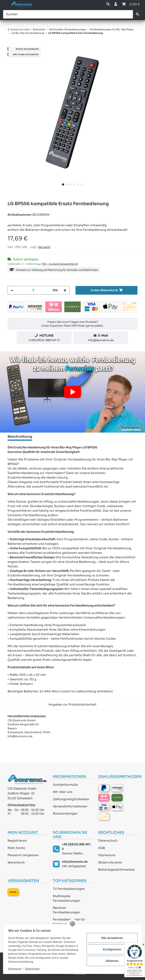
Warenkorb (16, 862)
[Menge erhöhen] (65, 290)
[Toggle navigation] (5, 2)
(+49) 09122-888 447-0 (44, 340)
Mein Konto (16, 848)
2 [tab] (67, 184)
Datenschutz (108, 841)
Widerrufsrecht (110, 862)
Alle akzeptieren (111, 938)
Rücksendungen (65, 813)
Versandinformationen (70, 806)
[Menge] (33, 290)
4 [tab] (74, 184)
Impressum (107, 855)
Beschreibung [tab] (20, 437)
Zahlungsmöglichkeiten (71, 799)
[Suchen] (68, 14)
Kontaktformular (66, 785)
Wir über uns (63, 792)
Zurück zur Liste (20, 29)
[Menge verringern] (12, 290)
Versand (44, 247)
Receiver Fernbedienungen (66, 910)
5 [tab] (78, 184)
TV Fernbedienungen (69, 889)
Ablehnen (111, 961)
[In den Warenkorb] (11, 45)
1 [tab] (63, 184)
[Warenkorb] (131, 4)
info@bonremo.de (101, 340)
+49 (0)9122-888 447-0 (77, 847)
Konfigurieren (111, 949)
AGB (102, 848)
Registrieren (17, 841)
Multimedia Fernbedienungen (66, 898)
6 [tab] (82, 184)
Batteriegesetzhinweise (116, 870)
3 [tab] (71, 184)
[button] (108, 4)
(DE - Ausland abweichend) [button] (60, 264)
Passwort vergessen (23, 855)
